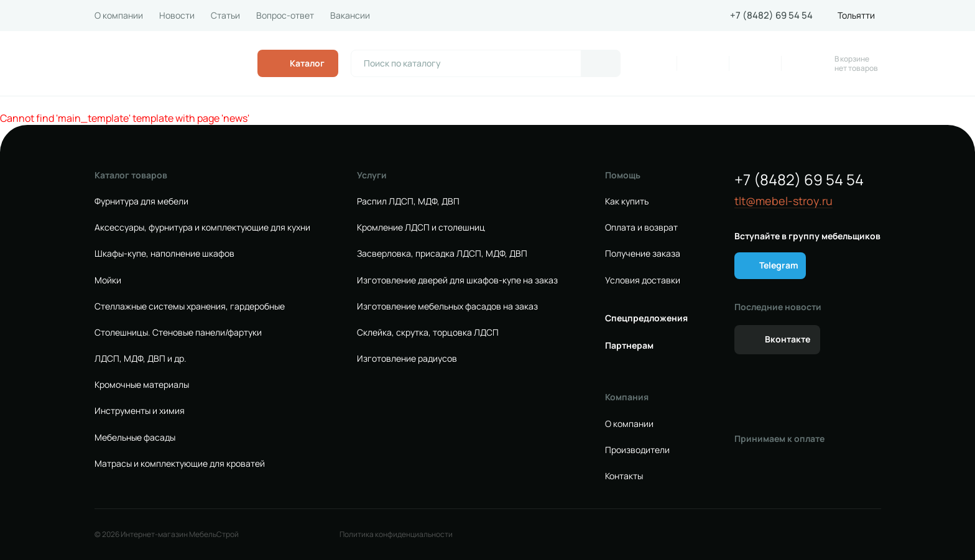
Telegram (779, 265)
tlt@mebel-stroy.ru (783, 201)
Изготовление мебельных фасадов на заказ (447, 306)
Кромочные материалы (142, 385)
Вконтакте (788, 339)
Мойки (108, 280)
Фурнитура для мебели (141, 201)
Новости (177, 16)
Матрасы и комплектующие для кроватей (180, 464)
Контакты (624, 476)
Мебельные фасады (135, 438)
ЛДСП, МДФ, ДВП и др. (141, 359)
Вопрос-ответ (285, 16)
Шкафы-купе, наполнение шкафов (164, 254)
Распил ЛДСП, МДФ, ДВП (408, 201)
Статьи (225, 16)
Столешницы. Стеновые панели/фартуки (178, 333)
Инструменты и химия (140, 411)
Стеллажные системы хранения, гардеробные (190, 306)
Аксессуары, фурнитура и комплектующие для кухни (202, 227)
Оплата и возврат (641, 227)
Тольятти (856, 16)
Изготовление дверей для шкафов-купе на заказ (457, 280)
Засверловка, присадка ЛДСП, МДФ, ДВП (442, 254)
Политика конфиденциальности (396, 535)
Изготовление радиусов (407, 359)
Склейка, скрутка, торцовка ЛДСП (428, 333)
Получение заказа (643, 254)
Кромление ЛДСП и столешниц (421, 227)
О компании (119, 16)
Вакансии (350, 16)
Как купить (627, 201)
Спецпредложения (646, 318)
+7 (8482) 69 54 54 (771, 16)
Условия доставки (643, 280)
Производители (637, 450)
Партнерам (629, 346)
